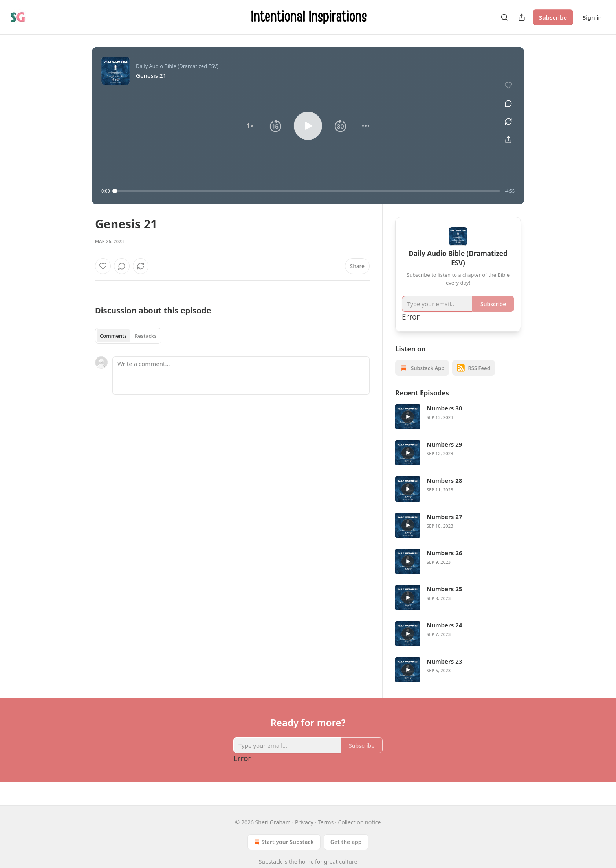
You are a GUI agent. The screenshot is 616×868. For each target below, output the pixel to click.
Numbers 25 (444, 589)
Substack (270, 862)
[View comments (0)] (508, 103)
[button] (250, 126)
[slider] (307, 191)
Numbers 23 (444, 661)
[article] (458, 417)
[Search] (504, 17)
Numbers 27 (444, 517)
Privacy (304, 822)
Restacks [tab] (146, 336)
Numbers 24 (444, 625)
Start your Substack (283, 842)
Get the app (346, 842)
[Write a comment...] (241, 375)
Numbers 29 (444, 444)
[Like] (103, 266)
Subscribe (553, 17)
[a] (408, 417)
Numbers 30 (444, 408)
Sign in (592, 17)
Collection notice (359, 822)
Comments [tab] (113, 336)
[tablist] (128, 336)
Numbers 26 (444, 553)
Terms (326, 822)
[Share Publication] (522, 17)
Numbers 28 (444, 480)
